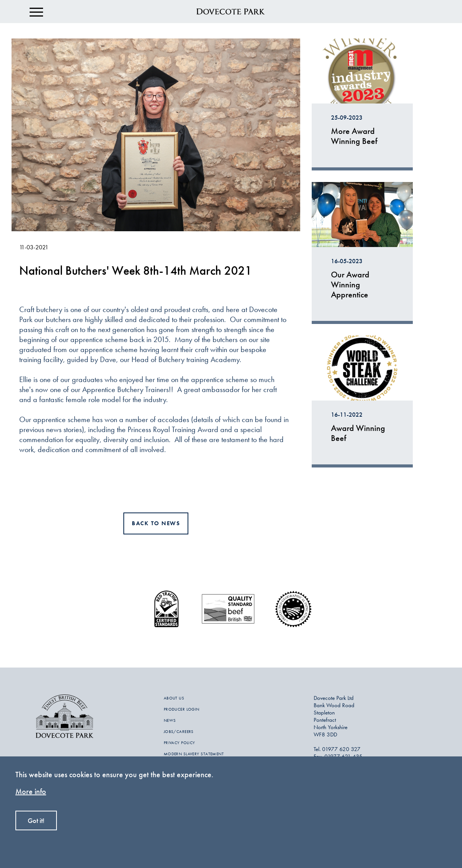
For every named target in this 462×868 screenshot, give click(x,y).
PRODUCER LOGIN (182, 709)
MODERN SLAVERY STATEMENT (194, 754)
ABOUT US (174, 698)
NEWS (170, 720)
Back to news (156, 523)
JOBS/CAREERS (179, 731)
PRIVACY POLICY (179, 743)
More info (31, 791)
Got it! (36, 820)
